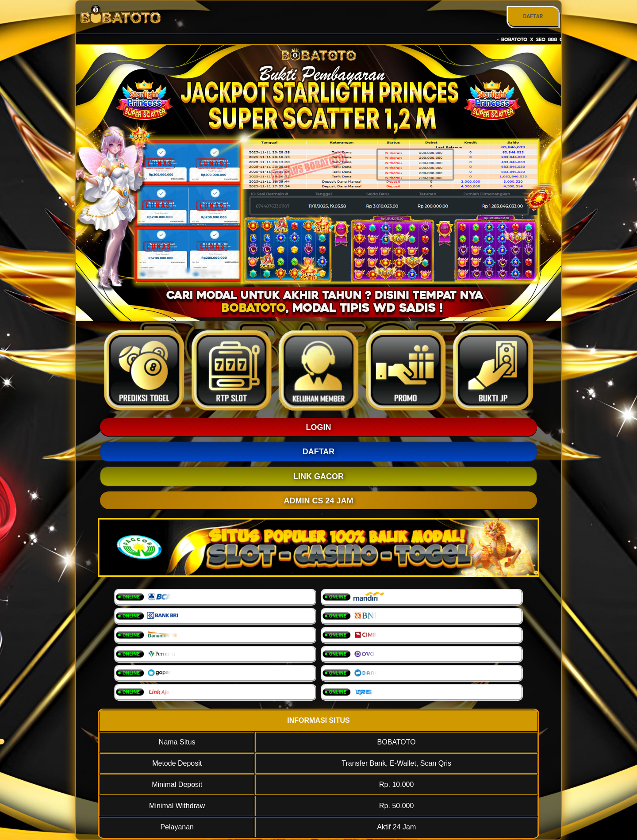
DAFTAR (533, 16)
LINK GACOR (318, 476)
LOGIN (319, 427)
